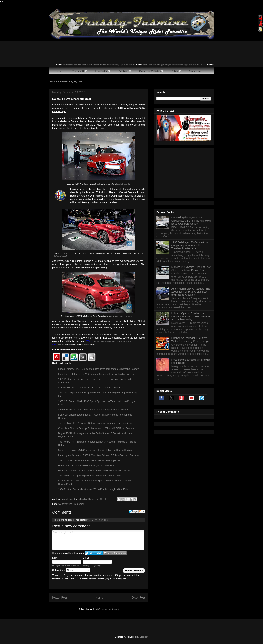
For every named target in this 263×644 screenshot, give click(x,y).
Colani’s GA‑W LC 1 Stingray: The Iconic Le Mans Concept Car (91, 388)
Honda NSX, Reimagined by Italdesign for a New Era (86, 465)
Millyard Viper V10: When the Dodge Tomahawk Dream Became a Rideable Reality (191, 271)
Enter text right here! (98, 540)
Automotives (66, 504)
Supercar (79, 504)
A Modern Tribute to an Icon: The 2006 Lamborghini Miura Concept (93, 410)
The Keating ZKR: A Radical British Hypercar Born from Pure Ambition (95, 423)
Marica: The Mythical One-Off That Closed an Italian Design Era (191, 223)
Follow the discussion (142, 511)
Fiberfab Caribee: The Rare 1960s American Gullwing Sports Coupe (104, 64)
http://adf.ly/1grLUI (60, 256)
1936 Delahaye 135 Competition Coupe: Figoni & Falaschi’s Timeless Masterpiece (190, 200)
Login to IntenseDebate (94, 553)
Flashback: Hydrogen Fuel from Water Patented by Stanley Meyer (191, 294)
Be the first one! (100, 520)
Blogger (144, 637)
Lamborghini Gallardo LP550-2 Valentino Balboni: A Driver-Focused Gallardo (99, 455)
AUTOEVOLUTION (124, 341)
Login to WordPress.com (115, 553)
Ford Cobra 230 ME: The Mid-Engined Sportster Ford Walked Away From (97, 374)
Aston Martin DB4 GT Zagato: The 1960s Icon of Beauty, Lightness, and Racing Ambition (191, 246)
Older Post (138, 598)
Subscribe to (71, 570)
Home (99, 598)
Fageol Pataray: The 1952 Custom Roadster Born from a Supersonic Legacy (99, 369)
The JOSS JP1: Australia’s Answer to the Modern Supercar (89, 460)
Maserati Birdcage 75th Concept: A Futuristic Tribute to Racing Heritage (96, 450)
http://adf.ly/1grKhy (123, 184)
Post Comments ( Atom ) (106, 609)
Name (55, 558)
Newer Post (60, 598)
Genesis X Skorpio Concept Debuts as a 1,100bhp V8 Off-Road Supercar (97, 428)
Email (86, 558)
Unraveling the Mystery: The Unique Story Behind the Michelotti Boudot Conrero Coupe (191, 175)
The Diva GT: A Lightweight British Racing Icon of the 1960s (179, 64)
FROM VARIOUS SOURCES (105, 341)
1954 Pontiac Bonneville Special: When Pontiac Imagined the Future (94, 489)
